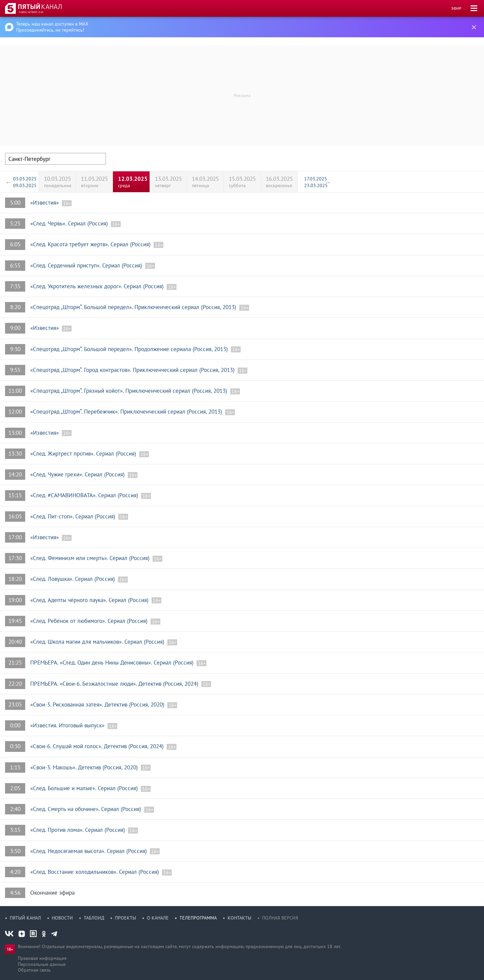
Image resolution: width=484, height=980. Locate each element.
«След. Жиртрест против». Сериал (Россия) (84, 454)
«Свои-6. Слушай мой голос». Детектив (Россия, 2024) (98, 746)
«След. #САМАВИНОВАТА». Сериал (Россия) (85, 495)
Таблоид (94, 918)
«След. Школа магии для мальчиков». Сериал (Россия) (98, 642)
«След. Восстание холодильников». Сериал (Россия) (95, 872)
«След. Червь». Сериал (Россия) (70, 223)
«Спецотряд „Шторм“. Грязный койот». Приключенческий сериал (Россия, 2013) (130, 391)
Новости (62, 918)
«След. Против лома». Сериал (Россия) (78, 830)
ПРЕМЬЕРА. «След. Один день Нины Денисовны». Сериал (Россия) (113, 663)
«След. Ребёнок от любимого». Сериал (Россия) (90, 621)
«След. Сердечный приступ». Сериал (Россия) (87, 265)
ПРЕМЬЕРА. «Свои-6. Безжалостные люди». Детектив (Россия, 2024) (115, 684)
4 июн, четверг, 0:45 (31, 12)
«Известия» (45, 203)
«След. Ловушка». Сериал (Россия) (73, 579)
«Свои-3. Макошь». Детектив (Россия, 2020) (85, 767)
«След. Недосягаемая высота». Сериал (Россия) (89, 851)
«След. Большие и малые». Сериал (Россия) (85, 788)
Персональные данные (42, 964)
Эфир (456, 8)
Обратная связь (34, 970)
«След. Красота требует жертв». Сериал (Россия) (91, 244)
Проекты (126, 918)
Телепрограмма (198, 918)
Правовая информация (42, 958)
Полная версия (280, 918)
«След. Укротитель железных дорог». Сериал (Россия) (98, 286)
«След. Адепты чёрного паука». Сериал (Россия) (90, 600)
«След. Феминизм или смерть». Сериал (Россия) (91, 558)
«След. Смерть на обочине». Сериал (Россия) (87, 809)
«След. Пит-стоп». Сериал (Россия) (74, 516)
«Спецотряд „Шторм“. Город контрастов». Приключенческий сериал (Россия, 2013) (133, 370)
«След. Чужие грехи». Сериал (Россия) (78, 474)
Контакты (239, 918)
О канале (158, 918)
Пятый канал (25, 918)
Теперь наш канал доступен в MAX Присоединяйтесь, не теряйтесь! (52, 27)
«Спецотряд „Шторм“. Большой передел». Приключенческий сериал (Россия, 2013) (134, 307)
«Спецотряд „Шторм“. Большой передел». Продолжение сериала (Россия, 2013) (130, 349)
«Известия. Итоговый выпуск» (68, 725)
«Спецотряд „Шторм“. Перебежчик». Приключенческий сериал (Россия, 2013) (127, 412)
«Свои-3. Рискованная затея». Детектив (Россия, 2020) (98, 705)
